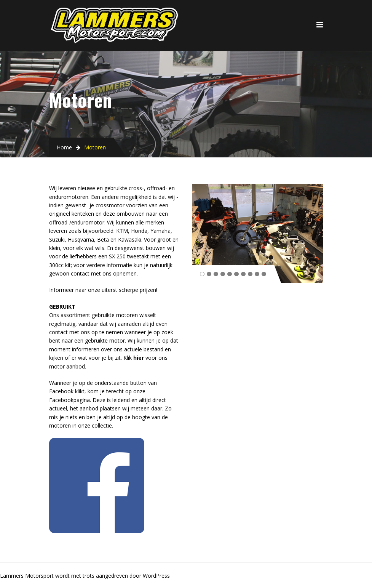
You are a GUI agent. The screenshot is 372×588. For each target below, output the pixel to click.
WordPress (156, 576)
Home (64, 147)
